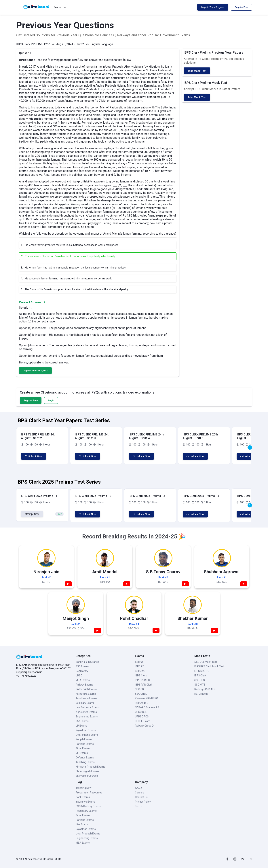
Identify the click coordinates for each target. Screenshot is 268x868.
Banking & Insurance (87, 662)
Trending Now (84, 788)
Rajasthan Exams (86, 730)
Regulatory (82, 671)
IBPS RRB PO (142, 680)
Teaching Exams (85, 762)
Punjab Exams (84, 739)
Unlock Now (34, 456)
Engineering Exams (87, 717)
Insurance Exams (85, 802)
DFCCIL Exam (143, 721)
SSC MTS (200, 685)
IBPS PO (140, 666)
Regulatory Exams (86, 811)
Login (51, 400)
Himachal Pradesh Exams (90, 767)
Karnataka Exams (86, 694)
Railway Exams (84, 685)
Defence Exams (85, 758)
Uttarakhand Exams (87, 735)
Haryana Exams (85, 744)
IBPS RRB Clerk (144, 685)
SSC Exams (82, 666)
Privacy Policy (143, 802)
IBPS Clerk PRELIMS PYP (33, 44)
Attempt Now (32, 514)
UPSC (79, 676)
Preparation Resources (89, 793)
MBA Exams (83, 680)
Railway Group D (144, 726)
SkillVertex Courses (87, 776)
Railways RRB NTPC (146, 698)
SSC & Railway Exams (88, 806)
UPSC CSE (141, 712)
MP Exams (82, 753)
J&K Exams (82, 721)
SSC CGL (140, 689)
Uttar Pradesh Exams (88, 834)
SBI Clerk (140, 671)
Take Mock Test (197, 71)
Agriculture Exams (86, 712)
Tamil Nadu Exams (86, 698)
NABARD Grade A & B (147, 707)
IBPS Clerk (141, 676)
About (139, 788)
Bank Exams (83, 797)
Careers (140, 793)
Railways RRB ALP (205, 689)
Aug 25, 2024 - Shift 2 (70, 44)
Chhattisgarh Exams (87, 771)
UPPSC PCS (142, 717)
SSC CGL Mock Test (206, 662)
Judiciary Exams (85, 703)
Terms (139, 806)
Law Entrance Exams (88, 707)
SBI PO (139, 662)
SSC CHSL (141, 694)
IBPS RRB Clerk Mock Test (209, 666)
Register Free (241, 7)
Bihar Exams (83, 748)
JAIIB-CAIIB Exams (86, 689)
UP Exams (81, 726)
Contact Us (141, 797)
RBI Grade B (142, 703)
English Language (102, 44)
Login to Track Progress (213, 7)
